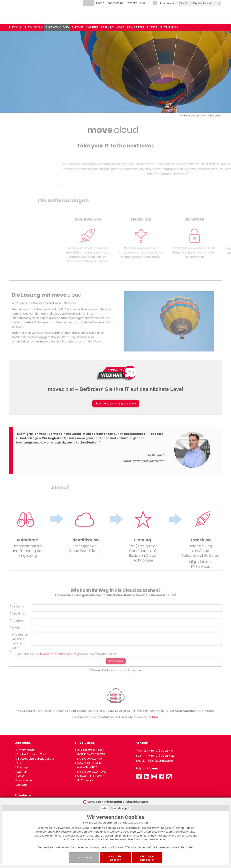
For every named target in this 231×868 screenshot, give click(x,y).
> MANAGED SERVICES (90, 776)
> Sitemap (21, 767)
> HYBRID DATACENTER (90, 754)
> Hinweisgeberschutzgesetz (34, 759)
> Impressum (23, 780)
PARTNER (78, 27)
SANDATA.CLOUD (57, 27)
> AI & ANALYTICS (86, 767)
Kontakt (131, 3)
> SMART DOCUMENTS (90, 763)
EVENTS (152, 27)
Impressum (115, 3)
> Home (19, 776)
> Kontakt (21, 785)
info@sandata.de (161, 761)
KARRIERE (92, 27)
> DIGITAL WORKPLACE (90, 750)
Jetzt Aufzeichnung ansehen (116, 403)
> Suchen (21, 772)
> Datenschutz (25, 750)
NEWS (120, 27)
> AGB (18, 763)
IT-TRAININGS (169, 27)
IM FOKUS (15, 27)
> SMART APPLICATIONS (91, 772)
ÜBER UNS (107, 27)
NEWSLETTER (136, 27)
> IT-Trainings (84, 780)
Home (100, 3)
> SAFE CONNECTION (89, 759)
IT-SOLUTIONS (33, 27)
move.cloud (215, 116)
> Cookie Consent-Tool (30, 754)
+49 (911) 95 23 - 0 (161, 751)
